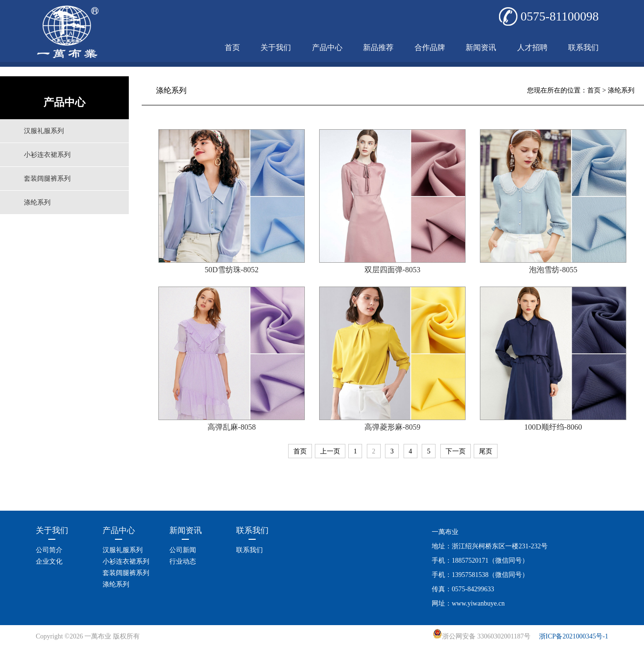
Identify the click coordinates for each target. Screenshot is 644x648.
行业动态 (183, 561)
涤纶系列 (37, 202)
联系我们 (583, 47)
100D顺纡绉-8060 (553, 427)
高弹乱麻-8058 (232, 427)
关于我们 (276, 47)
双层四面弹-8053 (392, 270)
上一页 (330, 451)
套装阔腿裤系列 (47, 179)
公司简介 (49, 550)
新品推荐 (378, 47)
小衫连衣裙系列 (47, 155)
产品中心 (327, 47)
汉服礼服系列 (44, 131)
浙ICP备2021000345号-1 (574, 636)
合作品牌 (430, 47)
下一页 (456, 451)
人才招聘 (532, 47)
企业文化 (49, 561)
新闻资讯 (481, 47)
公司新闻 (183, 550)
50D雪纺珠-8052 (232, 270)
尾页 (486, 451)
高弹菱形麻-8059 (392, 427)
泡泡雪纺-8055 (553, 270)
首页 (232, 47)
